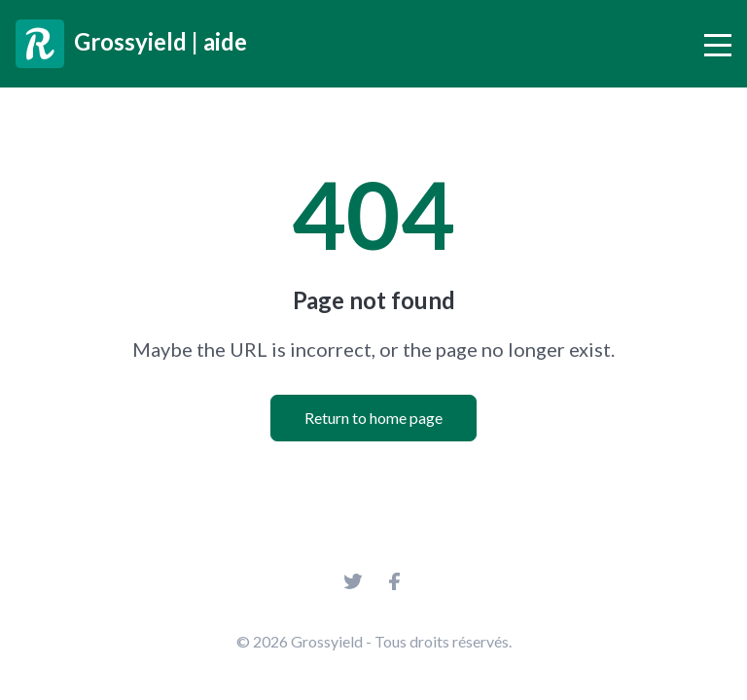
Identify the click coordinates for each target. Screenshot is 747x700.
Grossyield (327, 641)
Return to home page (373, 418)
